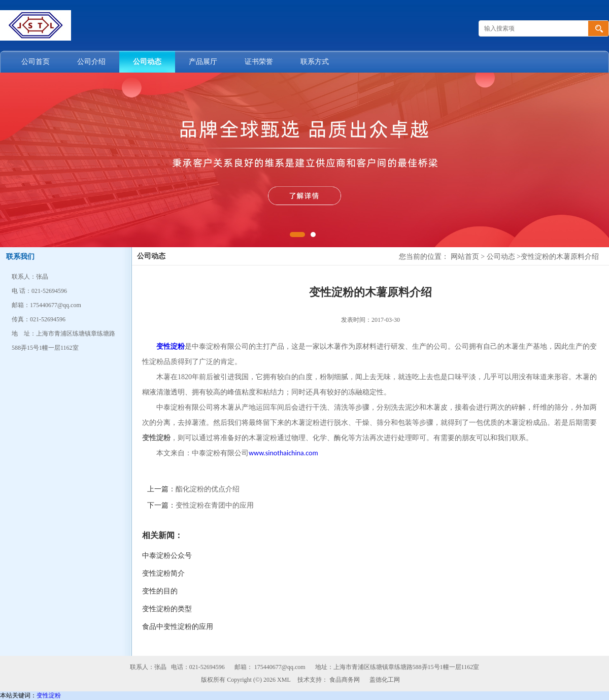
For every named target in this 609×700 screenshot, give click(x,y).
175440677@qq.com (280, 667)
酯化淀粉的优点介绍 (208, 489)
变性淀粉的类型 (167, 609)
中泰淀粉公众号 (167, 556)
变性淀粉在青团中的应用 (215, 505)
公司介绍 (91, 62)
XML (284, 680)
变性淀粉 (49, 695)
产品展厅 (203, 62)
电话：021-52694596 (198, 667)
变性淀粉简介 (163, 573)
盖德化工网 (385, 680)
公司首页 (36, 62)
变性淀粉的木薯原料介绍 (560, 257)
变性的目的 (160, 591)
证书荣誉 (259, 62)
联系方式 (315, 62)
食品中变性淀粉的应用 (178, 627)
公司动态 (147, 62)
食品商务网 (345, 680)
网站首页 (465, 257)
